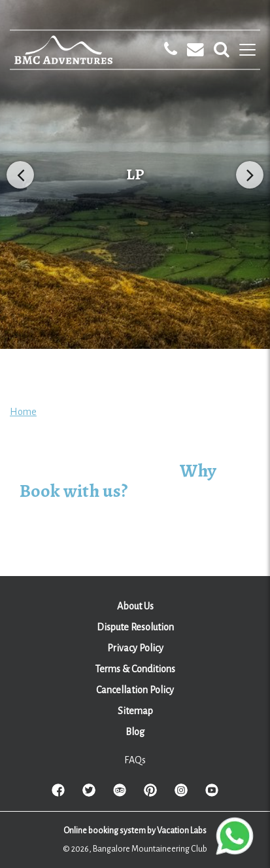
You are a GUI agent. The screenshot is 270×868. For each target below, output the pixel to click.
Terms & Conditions (135, 669)
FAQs (135, 760)
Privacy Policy (135, 648)
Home (23, 412)
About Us (135, 606)
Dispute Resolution (135, 627)
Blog (135, 732)
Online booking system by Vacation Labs (135, 831)
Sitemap (135, 711)
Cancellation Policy (135, 690)
